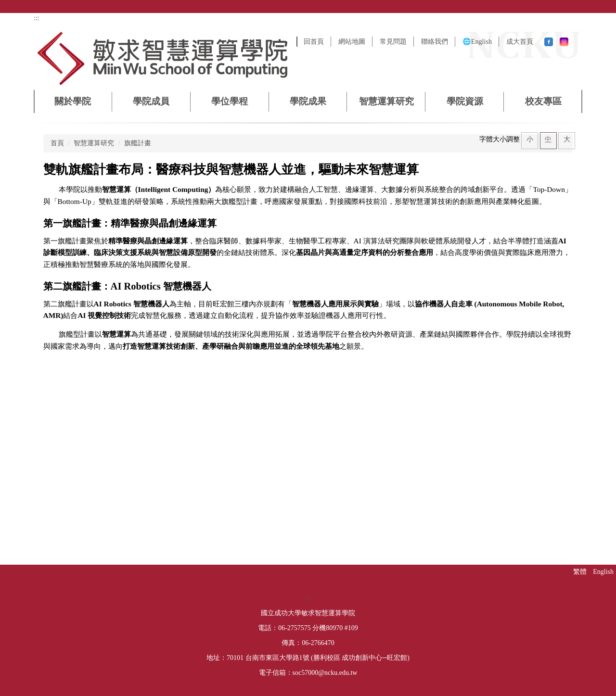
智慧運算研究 (94, 143)
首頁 (57, 143)
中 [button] (548, 139)
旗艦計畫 (138, 143)
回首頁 (314, 41)
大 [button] (567, 139)
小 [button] (530, 139)
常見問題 (393, 41)
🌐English (477, 41)
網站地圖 (352, 41)
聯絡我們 (435, 41)
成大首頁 (520, 41)
